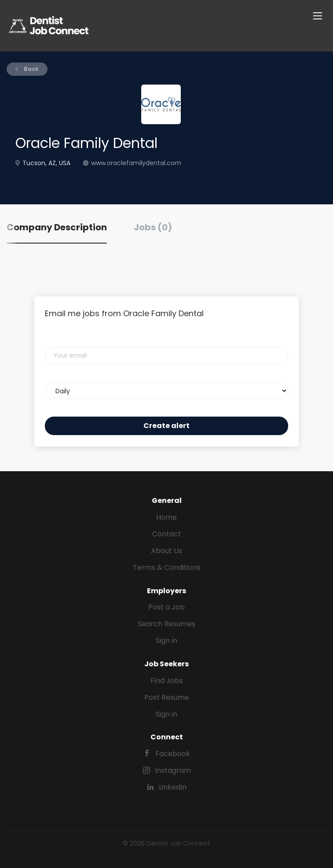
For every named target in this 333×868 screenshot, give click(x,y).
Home (166, 517)
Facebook (173, 754)
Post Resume (167, 697)
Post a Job (166, 607)
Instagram (173, 770)
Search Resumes (166, 624)
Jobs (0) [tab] (153, 227)
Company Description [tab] (57, 227)
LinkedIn (173, 787)
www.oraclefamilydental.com (136, 163)
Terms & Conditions (167, 567)
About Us (166, 551)
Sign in (166, 641)
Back (31, 69)
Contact (167, 534)
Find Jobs (167, 681)
